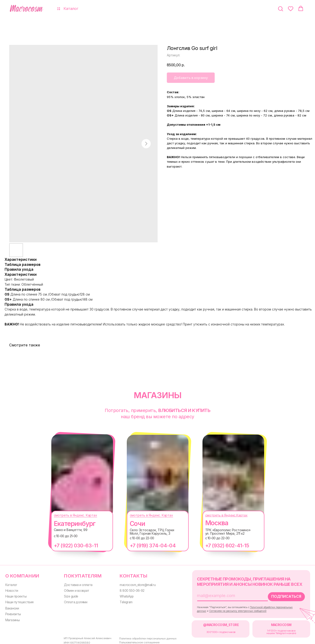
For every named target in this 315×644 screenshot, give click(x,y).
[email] (222, 595)
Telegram (123, 601)
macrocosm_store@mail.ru (134, 584)
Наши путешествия (19, 601)
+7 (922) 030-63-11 (71, 545)
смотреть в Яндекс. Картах (71, 515)
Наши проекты (15, 595)
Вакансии (12, 607)
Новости (11, 590)
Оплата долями (73, 601)
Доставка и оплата (76, 584)
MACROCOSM (273, 623)
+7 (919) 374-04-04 (148, 545)
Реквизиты (13, 613)
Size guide (69, 595)
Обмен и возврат (74, 590)
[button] (280, 9)
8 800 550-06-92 (128, 590)
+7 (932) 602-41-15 (223, 545)
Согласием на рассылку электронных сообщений (230, 609)
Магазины (12, 618)
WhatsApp (123, 595)
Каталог (11, 584)
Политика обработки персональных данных (139, 638)
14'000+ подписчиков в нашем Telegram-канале (273, 630)
